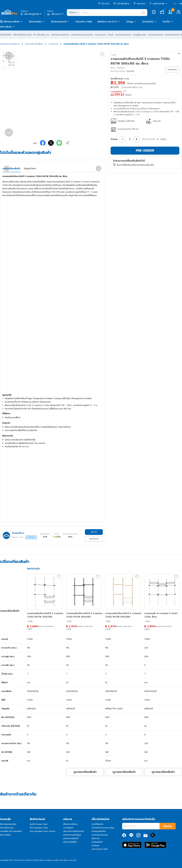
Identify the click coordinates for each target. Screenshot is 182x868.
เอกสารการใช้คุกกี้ (71, 838)
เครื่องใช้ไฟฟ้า (6, 35)
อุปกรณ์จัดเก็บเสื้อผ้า (34, 44)
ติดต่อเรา (96, 846)
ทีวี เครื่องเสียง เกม (41, 35)
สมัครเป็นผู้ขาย (121, 4)
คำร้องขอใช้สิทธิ (70, 842)
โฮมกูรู (130, 22)
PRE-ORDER (145, 151)
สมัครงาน (96, 838)
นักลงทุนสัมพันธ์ (99, 831)
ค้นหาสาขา (139, 4)
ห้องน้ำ (111, 35)
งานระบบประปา (101, 35)
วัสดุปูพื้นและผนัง (140, 35)
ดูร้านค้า (94, 532)
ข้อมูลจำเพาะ (30, 169)
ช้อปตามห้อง (35, 22)
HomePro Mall (84, 22)
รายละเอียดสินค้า (11, 169)
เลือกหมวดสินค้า (12, 22)
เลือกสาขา (56, 14)
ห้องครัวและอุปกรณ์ (123, 35)
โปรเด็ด (166, 22)
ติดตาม (168, 826)
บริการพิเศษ (6, 27)
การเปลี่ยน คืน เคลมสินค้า (11, 831)
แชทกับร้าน (94, 539)
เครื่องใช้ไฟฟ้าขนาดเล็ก (22, 35)
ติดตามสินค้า (6, 835)
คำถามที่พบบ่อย (7, 828)
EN (181, 4)
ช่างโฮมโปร (148, 22)
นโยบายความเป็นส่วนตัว (73, 831)
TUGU (113, 55)
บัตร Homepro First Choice (43, 831)
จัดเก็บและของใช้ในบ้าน (60, 35)
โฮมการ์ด (104, 4)
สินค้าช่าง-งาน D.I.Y (107, 22)
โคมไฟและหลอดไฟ (155, 35)
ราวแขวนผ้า (53, 44)
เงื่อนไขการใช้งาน (70, 824)
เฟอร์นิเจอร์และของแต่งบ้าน (82, 35)
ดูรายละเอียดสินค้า (85, 772)
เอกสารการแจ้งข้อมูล (72, 835)
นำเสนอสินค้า (97, 842)
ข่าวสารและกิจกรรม (100, 835)
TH (174, 4)
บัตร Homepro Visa (39, 828)
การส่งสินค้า (68, 828)
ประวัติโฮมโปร (97, 824)
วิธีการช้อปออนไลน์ (8, 824)
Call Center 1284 (100, 849)
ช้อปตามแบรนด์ (59, 22)
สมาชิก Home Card (38, 824)
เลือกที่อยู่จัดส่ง (31, 14)
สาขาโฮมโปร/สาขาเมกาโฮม (103, 828)
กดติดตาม (31, 537)
